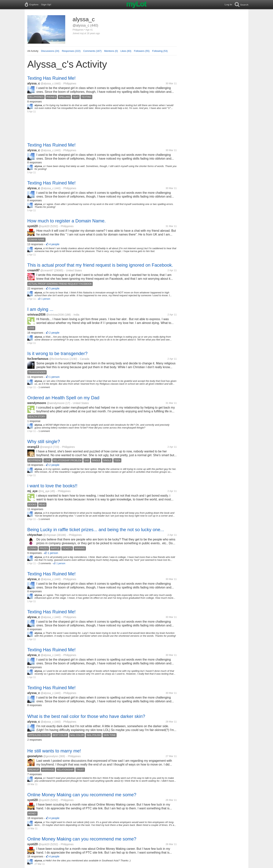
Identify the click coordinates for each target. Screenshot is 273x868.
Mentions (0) (111, 51)
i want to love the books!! (52, 486)
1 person (46, 299)
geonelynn (35, 756)
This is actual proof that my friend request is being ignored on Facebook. (100, 265)
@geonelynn (51, 756)
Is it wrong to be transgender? (57, 353)
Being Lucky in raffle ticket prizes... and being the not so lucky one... (96, 530)
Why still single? (44, 441)
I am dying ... (40, 309)
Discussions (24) (50, 51)
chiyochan (35, 535)
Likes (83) (126, 51)
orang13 (33, 447)
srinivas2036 (36, 315)
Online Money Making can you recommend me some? (82, 795)
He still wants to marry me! (54, 751)
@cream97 (47, 270)
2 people (54, 333)
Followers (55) (142, 51)
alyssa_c (34, 83)
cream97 (33, 270)
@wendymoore (56, 403)
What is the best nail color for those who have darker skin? (86, 716)
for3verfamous (38, 359)
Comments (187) (92, 51)
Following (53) (160, 51)
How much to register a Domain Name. (66, 221)
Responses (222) (71, 51)
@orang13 (46, 447)
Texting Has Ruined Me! (51, 78)
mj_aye (32, 491)
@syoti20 (44, 226)
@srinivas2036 (55, 315)
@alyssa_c (47, 83)
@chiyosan (50, 535)
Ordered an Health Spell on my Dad (63, 398)
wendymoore (37, 403)
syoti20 (33, 226)
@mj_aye (44, 491)
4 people (54, 244)
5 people (54, 288)
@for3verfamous (59, 359)
